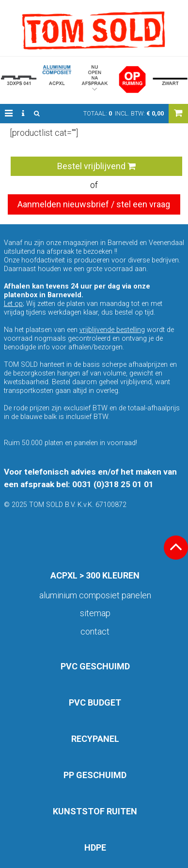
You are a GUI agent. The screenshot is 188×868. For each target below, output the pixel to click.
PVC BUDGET (95, 702)
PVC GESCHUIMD (95, 666)
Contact (95, 631)
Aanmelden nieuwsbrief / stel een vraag (94, 204)
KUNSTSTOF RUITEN (95, 811)
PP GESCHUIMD (95, 775)
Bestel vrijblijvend (96, 166)
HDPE (95, 847)
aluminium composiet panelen (95, 595)
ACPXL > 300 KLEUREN (95, 575)
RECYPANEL (95, 739)
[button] (9, 114)
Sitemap (95, 613)
